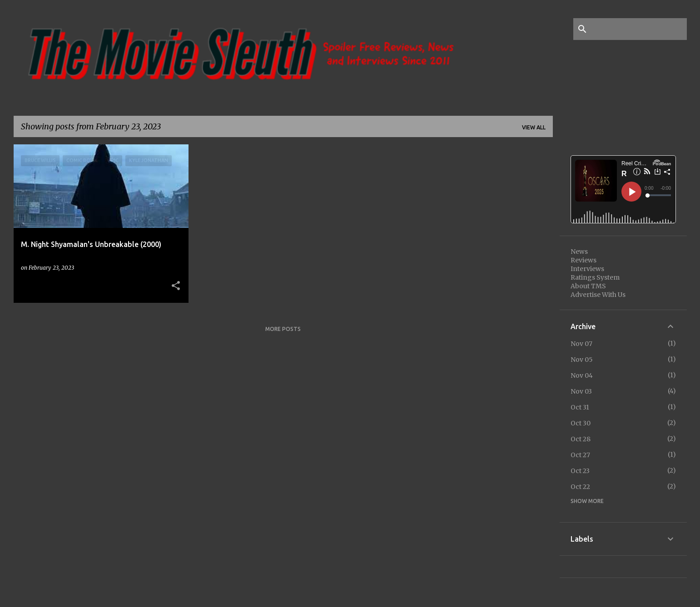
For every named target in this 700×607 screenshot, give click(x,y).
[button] (176, 286)
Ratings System (595, 277)
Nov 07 (581, 344)
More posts (283, 329)
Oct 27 (580, 455)
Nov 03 (581, 391)
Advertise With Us (598, 295)
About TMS (588, 286)
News (579, 252)
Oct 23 (580, 471)
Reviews (583, 260)
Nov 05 (582, 360)
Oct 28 (581, 439)
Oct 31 (580, 407)
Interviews (587, 269)
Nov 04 (582, 375)
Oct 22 (580, 487)
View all (534, 127)
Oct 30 (581, 423)
